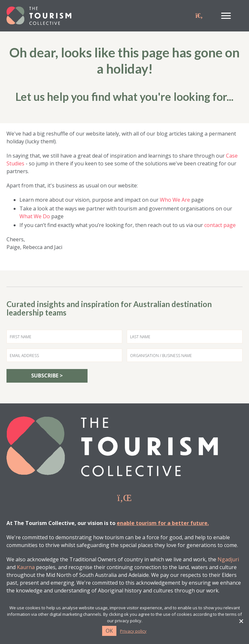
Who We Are (175, 200)
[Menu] (226, 16)
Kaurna (26, 567)
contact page (220, 225)
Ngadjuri (228, 559)
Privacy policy (133, 631)
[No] (241, 621)
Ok (109, 631)
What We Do (35, 216)
